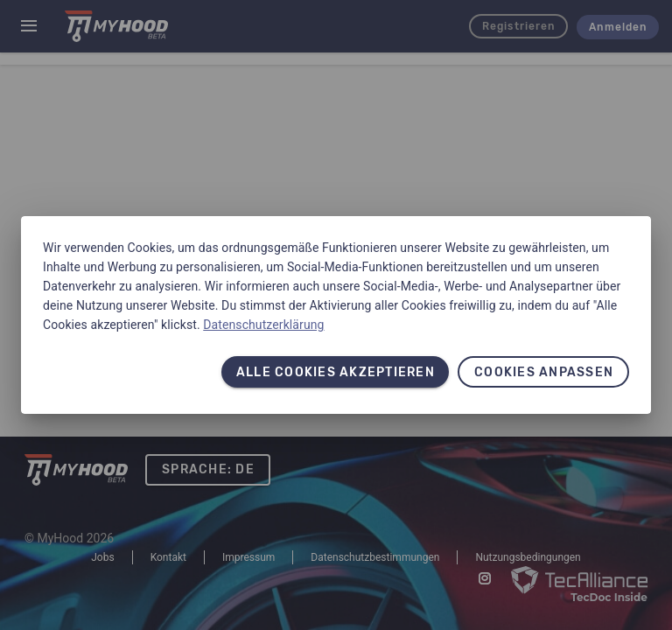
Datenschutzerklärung (263, 325)
